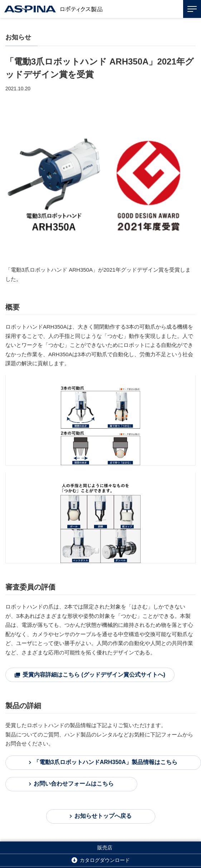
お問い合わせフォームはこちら (74, 784)
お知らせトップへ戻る (103, 816)
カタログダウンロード (105, 860)
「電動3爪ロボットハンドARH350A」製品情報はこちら (106, 762)
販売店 (105, 848)
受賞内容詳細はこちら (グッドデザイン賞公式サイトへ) (94, 675)
